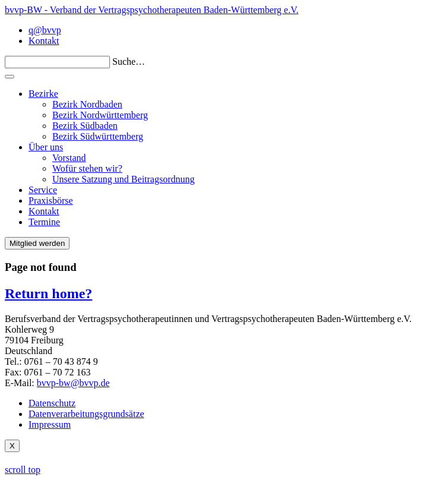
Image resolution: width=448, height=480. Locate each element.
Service (43, 190)
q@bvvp (45, 30)
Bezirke (43, 94)
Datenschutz (52, 403)
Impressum (50, 424)
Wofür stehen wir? (87, 168)
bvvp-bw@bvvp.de (73, 383)
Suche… (129, 61)
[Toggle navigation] (10, 77)
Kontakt (44, 41)
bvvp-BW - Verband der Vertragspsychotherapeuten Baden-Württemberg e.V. (152, 10)
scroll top (23, 470)
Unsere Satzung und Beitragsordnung (124, 179)
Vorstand (69, 158)
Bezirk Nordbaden (87, 104)
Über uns (46, 147)
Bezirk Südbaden (85, 126)
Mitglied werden (37, 243)
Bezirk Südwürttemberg (98, 136)
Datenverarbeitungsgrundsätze (86, 414)
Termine (44, 222)
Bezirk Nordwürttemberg (100, 115)
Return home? (48, 293)
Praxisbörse (51, 200)
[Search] (57, 62)
